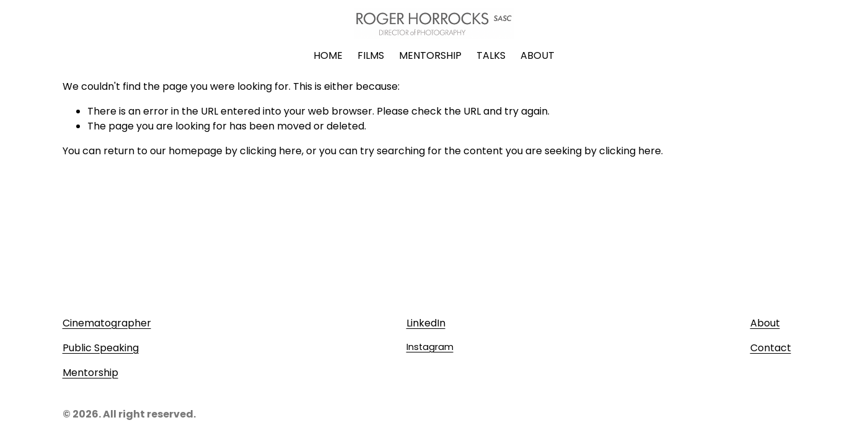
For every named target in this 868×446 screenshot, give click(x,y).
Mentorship (90, 373)
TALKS (491, 55)
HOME (328, 55)
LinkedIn (426, 323)
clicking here (271, 151)
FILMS (371, 55)
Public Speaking (101, 348)
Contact (771, 348)
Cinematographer (107, 323)
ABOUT (537, 55)
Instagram (430, 347)
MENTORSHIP (430, 55)
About (765, 323)
